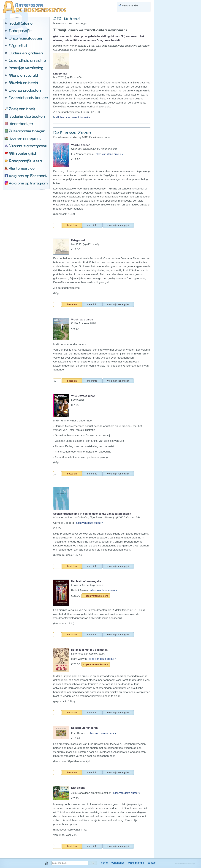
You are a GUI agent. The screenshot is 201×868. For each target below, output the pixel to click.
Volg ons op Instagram (28, 183)
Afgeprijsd (18, 45)
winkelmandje (136, 863)
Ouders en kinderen (26, 53)
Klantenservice (22, 168)
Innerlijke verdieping (26, 68)
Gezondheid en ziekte (27, 60)
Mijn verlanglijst (22, 153)
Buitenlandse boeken (27, 131)
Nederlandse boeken (27, 116)
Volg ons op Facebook (28, 176)
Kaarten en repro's (25, 138)
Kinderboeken (21, 124)
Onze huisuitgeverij (25, 38)
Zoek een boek (22, 109)
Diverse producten (25, 90)
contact (152, 863)
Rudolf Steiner (21, 23)
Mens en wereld (23, 75)
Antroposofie (20, 31)
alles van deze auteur (109, 154)
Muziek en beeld (23, 83)
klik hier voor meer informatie (72, 117)
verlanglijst (118, 863)
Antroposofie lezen (25, 161)
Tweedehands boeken (28, 98)
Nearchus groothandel (28, 146)
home (104, 863)
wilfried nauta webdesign (185, 864)
